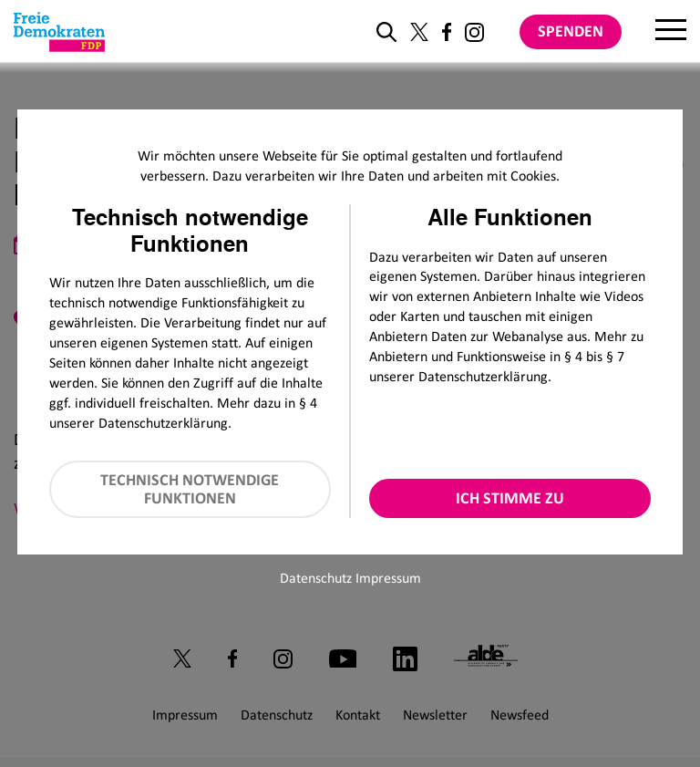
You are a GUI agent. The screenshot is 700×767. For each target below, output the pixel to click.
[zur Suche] (386, 32)
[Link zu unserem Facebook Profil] (447, 32)
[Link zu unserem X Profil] (419, 32)
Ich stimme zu (510, 498)
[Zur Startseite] (59, 32)
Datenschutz (316, 578)
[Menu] (671, 32)
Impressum (388, 578)
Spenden (571, 31)
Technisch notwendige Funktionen (190, 489)
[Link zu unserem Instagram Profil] (474, 32)
